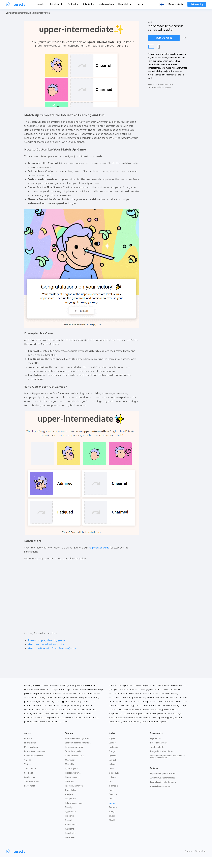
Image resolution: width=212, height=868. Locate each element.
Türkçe (112, 823)
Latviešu (113, 788)
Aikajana (69, 805)
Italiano (112, 775)
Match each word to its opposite (46, 655)
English (112, 749)
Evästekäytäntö (157, 758)
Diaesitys (69, 818)
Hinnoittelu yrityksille (34, 767)
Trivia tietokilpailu (73, 762)
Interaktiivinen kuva (74, 797)
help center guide (99, 557)
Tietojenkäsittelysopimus (161, 762)
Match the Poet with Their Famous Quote (52, 659)
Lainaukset (70, 848)
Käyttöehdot (155, 749)
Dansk (112, 810)
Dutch (112, 792)
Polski (112, 779)
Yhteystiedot (30, 779)
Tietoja (27, 775)
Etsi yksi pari (71, 810)
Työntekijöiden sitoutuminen (163, 793)
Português (114, 758)
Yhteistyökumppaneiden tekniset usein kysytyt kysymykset (168, 768)
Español (113, 754)
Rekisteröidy (197, 4)
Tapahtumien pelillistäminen (163, 784)
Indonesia (113, 797)
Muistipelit (70, 771)
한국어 (112, 827)
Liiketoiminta (57, 4)
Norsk (112, 801)
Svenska (113, 805)
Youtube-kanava (32, 792)
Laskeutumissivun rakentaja (78, 754)
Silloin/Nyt (70, 792)
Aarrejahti (70, 840)
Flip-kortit (69, 827)
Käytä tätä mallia (164, 38)
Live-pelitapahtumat (74, 758)
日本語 (112, 831)
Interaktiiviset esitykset (160, 797)
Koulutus (41, 4)
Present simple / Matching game (46, 651)
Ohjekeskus (29, 788)
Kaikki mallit (30, 797)
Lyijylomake (70, 823)
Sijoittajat (29, 784)
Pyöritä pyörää (72, 779)
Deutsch (113, 771)
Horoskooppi (71, 835)
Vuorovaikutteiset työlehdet (78, 749)
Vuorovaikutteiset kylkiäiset (162, 789)
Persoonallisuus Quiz (75, 767)
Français (113, 762)
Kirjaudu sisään (176, 4)
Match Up (69, 775)
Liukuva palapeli (72, 788)
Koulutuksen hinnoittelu (35, 762)
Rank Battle (70, 844)
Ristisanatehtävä (73, 784)
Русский (113, 767)
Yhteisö (28, 771)
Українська (114, 784)
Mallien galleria (106, 4)
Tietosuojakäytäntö (159, 754)
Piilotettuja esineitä (74, 814)
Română (113, 818)
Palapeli (69, 831)
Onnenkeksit (71, 801)
